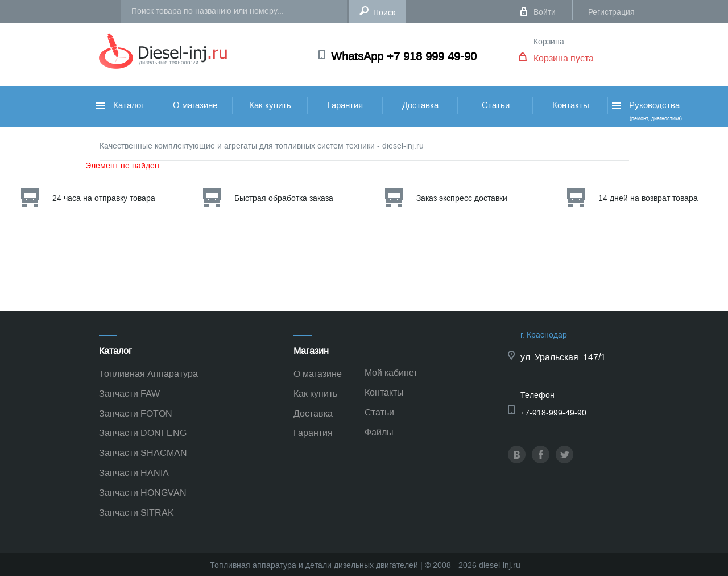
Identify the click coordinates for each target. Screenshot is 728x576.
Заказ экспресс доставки (462, 198)
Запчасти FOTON (136, 414)
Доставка (420, 105)
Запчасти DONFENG (143, 433)
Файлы (379, 432)
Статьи (496, 105)
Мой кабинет (391, 373)
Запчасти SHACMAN (143, 453)
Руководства (646, 111)
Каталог (120, 105)
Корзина (549, 42)
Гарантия (345, 105)
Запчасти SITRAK (136, 513)
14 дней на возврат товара (648, 198)
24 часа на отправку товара (104, 198)
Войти (545, 12)
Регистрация (611, 12)
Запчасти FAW (129, 394)
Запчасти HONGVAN (143, 493)
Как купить (270, 105)
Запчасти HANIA (134, 473)
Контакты (571, 105)
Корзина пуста (564, 58)
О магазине (195, 105)
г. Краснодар (544, 335)
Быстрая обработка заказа (284, 198)
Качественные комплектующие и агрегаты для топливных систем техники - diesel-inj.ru (262, 146)
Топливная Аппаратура (148, 374)
